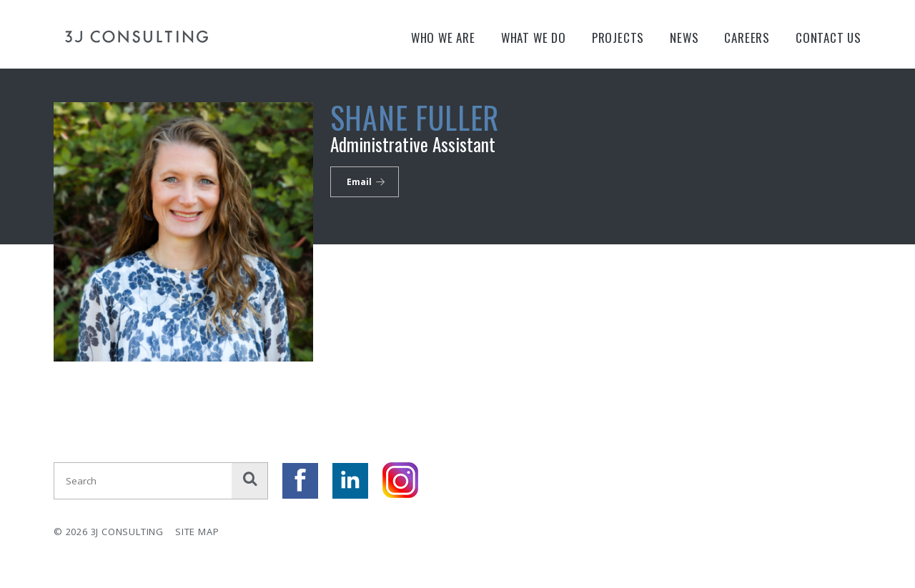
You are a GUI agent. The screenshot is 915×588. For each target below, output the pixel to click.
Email (359, 182)
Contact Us (829, 38)
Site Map (197, 532)
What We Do (534, 38)
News (684, 38)
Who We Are (443, 38)
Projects (618, 38)
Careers (747, 38)
